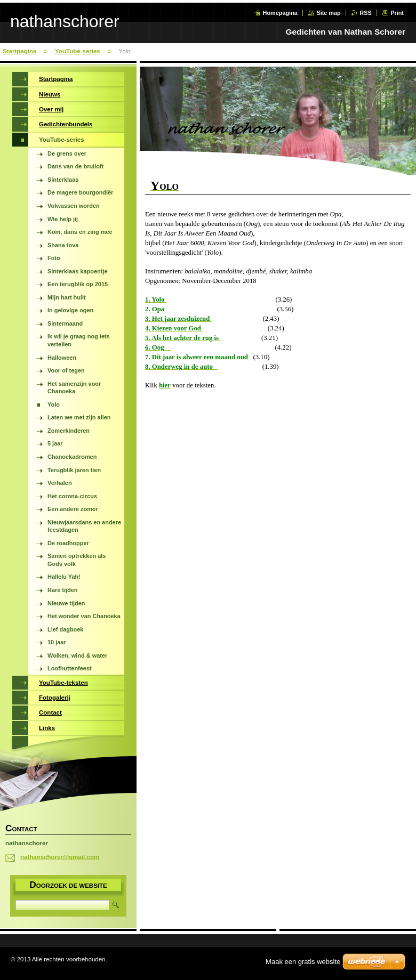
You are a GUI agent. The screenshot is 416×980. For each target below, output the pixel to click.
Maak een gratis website (303, 962)
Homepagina (280, 13)
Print (397, 13)
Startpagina (19, 51)
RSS (365, 13)
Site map (328, 13)
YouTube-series (78, 51)
